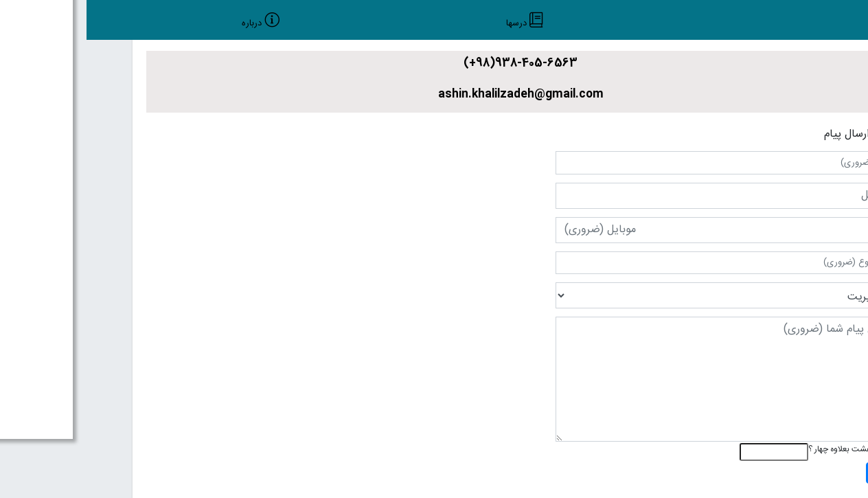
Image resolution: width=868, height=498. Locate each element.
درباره (165, 24)
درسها (430, 24)
